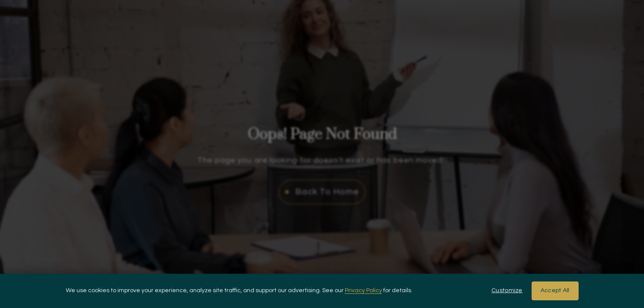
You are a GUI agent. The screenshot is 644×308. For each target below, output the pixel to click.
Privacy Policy (363, 290)
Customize (507, 290)
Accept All (555, 290)
